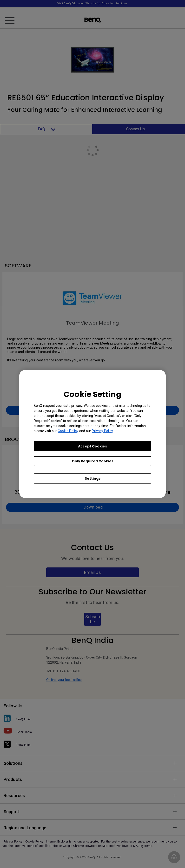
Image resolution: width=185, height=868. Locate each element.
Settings (93, 478)
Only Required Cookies (93, 461)
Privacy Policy (102, 431)
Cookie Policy (68, 431)
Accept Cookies (92, 446)
